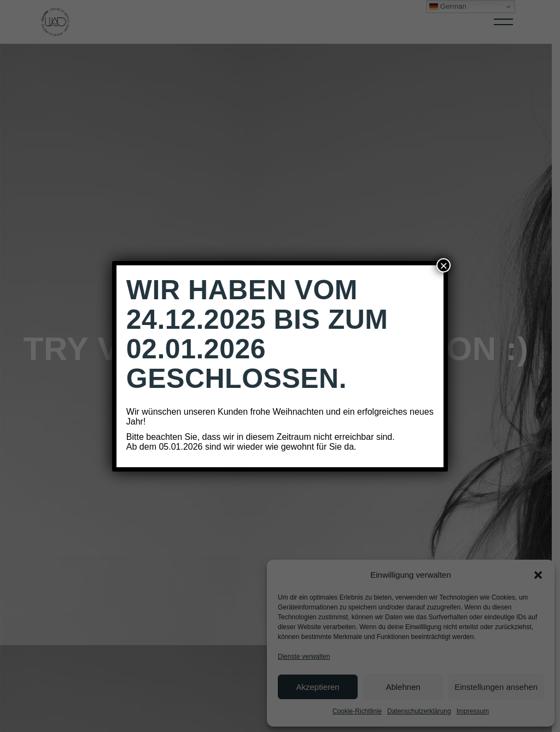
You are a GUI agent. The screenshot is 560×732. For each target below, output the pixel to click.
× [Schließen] (444, 265)
